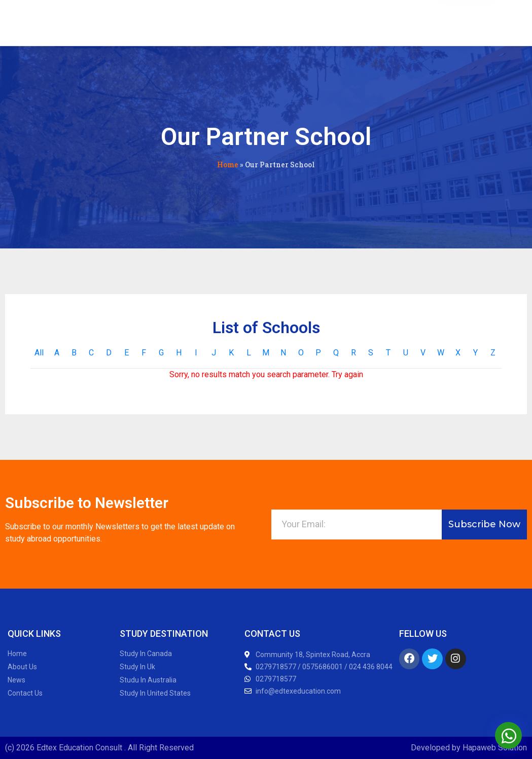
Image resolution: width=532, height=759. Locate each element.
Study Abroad (253, 21)
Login (385, 21)
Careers (304, 21)
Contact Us (346, 21)
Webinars (199, 21)
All (39, 353)
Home (228, 165)
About (163, 21)
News (133, 21)
